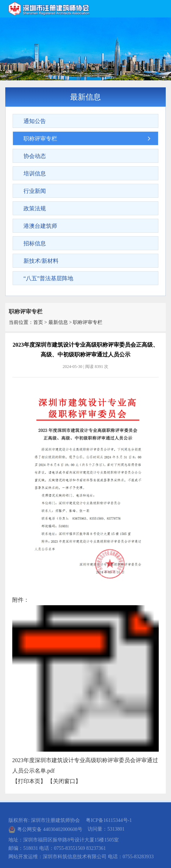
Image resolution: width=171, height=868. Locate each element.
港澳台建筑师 (40, 226)
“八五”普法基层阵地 (48, 278)
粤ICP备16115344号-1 (109, 820)
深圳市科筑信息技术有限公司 (75, 857)
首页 (38, 322)
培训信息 (35, 173)
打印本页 (29, 781)
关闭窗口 (64, 781)
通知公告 (35, 121)
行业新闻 (35, 191)
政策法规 (35, 208)
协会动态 (35, 156)
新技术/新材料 (41, 261)
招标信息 (35, 243)
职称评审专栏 (40, 139)
